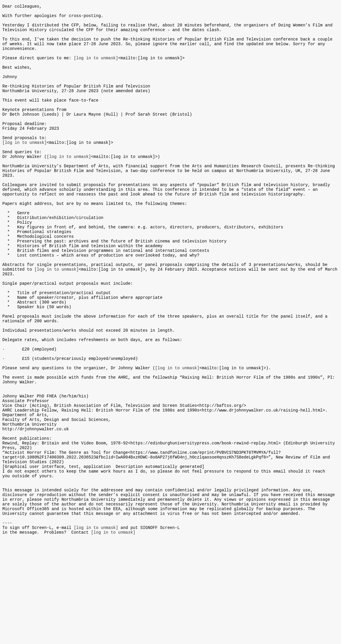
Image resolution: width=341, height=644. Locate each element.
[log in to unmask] (96, 68)
